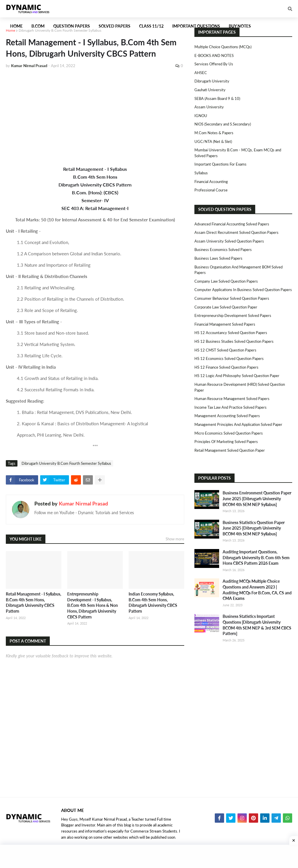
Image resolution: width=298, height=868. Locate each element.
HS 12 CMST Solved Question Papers (225, 350)
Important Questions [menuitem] (196, 26)
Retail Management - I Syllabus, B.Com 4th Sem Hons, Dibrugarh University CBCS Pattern (33, 602)
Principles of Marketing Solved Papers (226, 442)
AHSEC (201, 73)
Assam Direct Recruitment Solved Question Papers (236, 232)
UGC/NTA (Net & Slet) (213, 141)
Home (10, 30)
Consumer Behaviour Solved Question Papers (232, 298)
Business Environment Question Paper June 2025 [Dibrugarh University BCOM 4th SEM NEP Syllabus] (257, 498)
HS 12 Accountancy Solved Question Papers (231, 333)
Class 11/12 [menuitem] (151, 26)
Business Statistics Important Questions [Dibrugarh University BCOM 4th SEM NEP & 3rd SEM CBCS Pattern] (257, 625)
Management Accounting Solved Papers (227, 416)
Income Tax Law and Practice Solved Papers (230, 407)
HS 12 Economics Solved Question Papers (229, 358)
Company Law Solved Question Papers (226, 281)
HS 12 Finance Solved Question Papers (226, 367)
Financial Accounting (211, 182)
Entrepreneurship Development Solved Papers (233, 315)
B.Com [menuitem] (38, 26)
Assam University (209, 107)
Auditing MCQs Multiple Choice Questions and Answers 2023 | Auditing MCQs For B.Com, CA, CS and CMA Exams (257, 590)
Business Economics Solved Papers (223, 250)
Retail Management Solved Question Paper (230, 450)
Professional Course (211, 190)
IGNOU (201, 116)
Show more (175, 539)
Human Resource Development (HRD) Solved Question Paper (240, 387)
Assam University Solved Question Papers (229, 241)
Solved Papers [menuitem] (115, 26)
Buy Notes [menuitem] (240, 26)
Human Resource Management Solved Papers (232, 399)
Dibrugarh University (212, 81)
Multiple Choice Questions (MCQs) (223, 47)
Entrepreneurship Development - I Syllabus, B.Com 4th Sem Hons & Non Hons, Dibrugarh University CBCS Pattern (93, 605)
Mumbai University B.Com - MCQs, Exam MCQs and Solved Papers (238, 153)
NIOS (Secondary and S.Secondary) (223, 124)
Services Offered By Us (214, 64)
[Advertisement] (95, 117)
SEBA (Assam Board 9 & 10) (217, 98)
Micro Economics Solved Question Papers (229, 433)
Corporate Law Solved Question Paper (226, 307)
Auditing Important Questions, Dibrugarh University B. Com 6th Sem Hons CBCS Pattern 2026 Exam (256, 557)
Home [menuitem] (16, 26)
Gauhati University (210, 90)
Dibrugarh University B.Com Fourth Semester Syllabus (60, 30)
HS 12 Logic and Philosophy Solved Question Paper (237, 376)
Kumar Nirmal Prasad (83, 503)
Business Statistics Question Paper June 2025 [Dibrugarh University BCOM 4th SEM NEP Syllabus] (254, 528)
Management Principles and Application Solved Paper (238, 424)
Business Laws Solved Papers (218, 258)
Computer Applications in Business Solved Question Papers (243, 290)
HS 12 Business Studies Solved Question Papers (234, 341)
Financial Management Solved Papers (225, 324)
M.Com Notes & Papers (214, 133)
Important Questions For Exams (220, 164)
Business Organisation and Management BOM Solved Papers (238, 270)
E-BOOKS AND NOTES (214, 55)
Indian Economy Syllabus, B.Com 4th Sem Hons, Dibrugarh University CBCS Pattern (153, 602)
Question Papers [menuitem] (72, 26)
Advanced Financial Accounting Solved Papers (232, 224)
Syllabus (201, 173)
